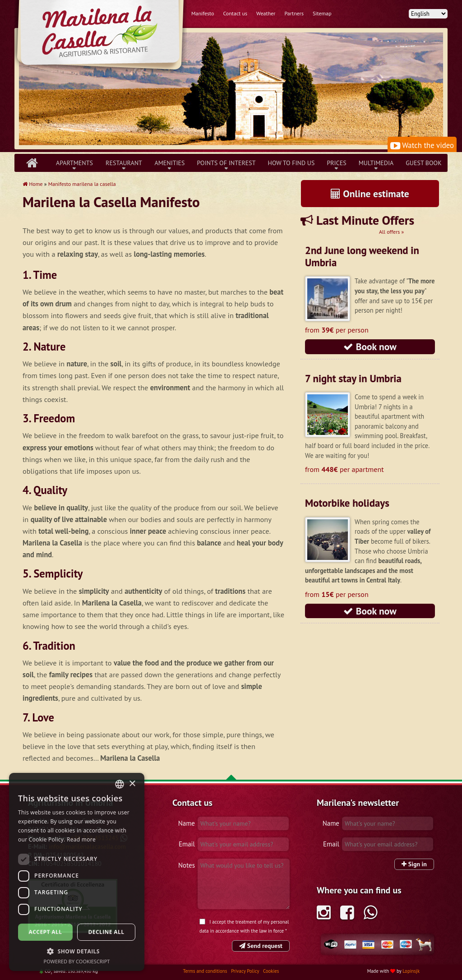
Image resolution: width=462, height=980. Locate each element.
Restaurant (124, 163)
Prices (336, 163)
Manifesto (203, 13)
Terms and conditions (206, 971)
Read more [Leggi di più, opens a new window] (81, 839)
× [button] (132, 784)
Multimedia (376, 163)
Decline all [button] (106, 932)
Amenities (169, 163)
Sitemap (322, 13)
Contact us (235, 13)
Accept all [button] (46, 932)
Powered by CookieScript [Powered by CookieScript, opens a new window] (77, 961)
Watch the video (422, 145)
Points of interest (226, 163)
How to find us (291, 163)
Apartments (74, 163)
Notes (187, 865)
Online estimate (370, 194)
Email (187, 844)
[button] (77, 951)
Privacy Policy (246, 971)
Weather (266, 13)
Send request (261, 946)
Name (187, 823)
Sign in (414, 864)
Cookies (271, 971)
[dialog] (77, 872)
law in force (272, 931)
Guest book (423, 163)
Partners (294, 13)
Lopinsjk (411, 971)
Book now (370, 347)
